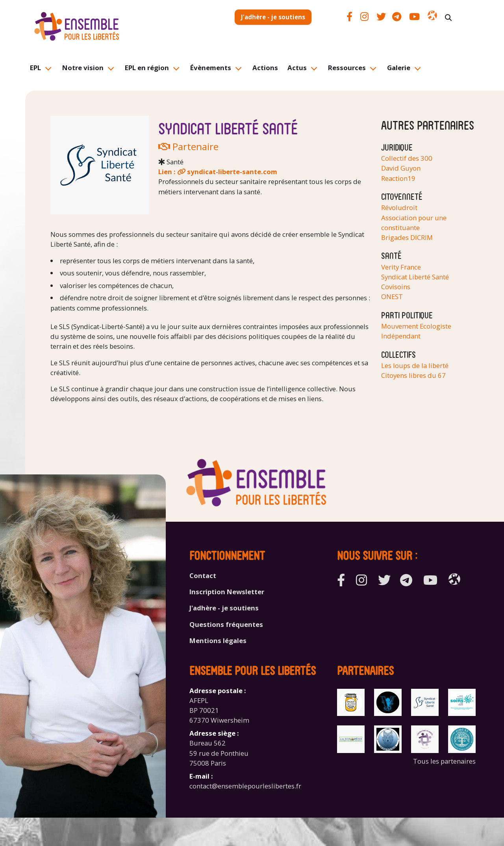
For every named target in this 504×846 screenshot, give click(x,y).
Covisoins (396, 287)
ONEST (392, 297)
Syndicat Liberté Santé (415, 277)
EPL (35, 68)
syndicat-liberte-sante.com (232, 172)
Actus (297, 68)
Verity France (401, 267)
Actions (265, 68)
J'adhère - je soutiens (273, 17)
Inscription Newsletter (227, 592)
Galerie (399, 68)
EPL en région (147, 68)
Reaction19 (398, 178)
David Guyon (401, 168)
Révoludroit (399, 207)
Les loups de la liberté (415, 365)
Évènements (211, 68)
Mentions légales (218, 641)
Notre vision (83, 68)
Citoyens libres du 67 (413, 375)
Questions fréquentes (226, 624)
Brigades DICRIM (407, 237)
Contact (203, 575)
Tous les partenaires (444, 761)
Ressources (347, 68)
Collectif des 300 (407, 158)
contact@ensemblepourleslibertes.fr (245, 786)
